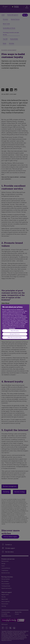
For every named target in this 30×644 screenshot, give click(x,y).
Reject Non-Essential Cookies (15, 337)
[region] (15, 322)
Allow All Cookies (15, 331)
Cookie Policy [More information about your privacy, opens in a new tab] (12, 328)
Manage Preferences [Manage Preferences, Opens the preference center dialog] (15, 334)
